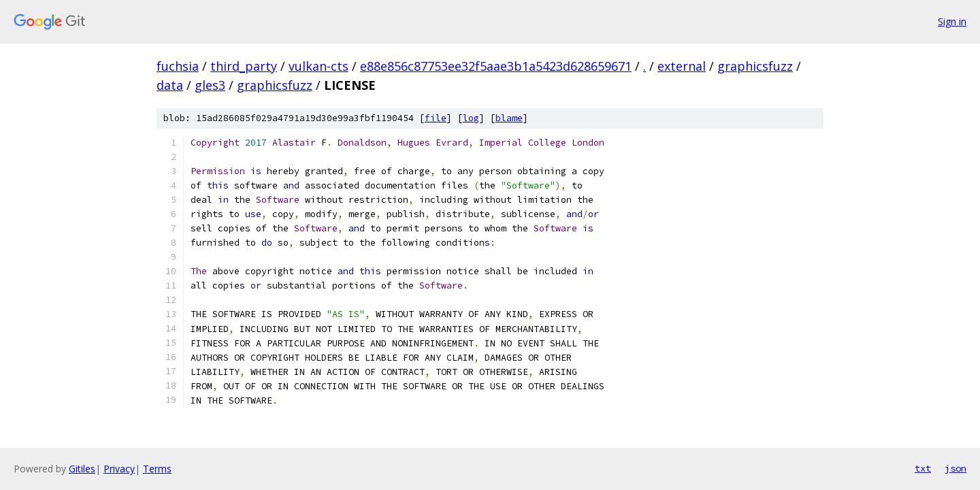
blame (509, 118)
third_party (244, 66)
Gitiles (82, 469)
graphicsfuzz (755, 66)
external (682, 66)
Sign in (952, 21)
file (436, 118)
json (955, 468)
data (170, 85)
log (471, 118)
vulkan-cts (318, 66)
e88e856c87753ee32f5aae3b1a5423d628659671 (496, 66)
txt (923, 468)
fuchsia (178, 66)
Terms (157, 469)
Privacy (119, 469)
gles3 (210, 85)
